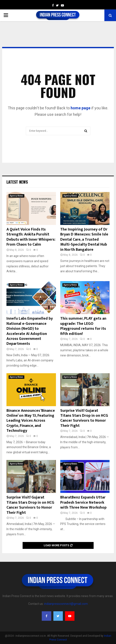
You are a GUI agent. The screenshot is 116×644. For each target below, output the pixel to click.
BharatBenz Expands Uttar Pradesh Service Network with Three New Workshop (83, 502)
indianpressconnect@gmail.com (66, 604)
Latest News (17, 182)
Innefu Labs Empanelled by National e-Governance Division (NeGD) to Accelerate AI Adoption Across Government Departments (30, 331)
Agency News (16, 196)
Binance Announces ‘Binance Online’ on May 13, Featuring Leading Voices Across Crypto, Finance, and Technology (31, 421)
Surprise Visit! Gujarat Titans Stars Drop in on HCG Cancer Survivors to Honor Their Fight (84, 418)
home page (80, 108)
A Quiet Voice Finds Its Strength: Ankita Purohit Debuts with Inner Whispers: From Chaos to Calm (31, 237)
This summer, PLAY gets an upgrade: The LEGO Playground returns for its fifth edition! (83, 326)
